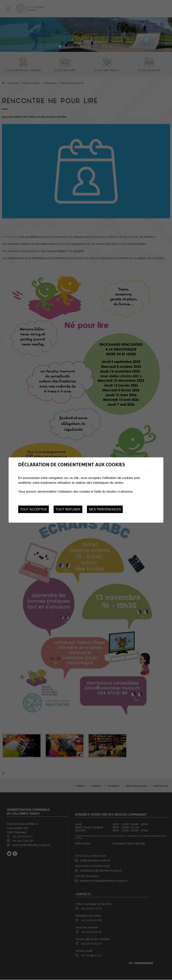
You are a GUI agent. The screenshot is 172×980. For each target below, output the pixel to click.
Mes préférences (105, 509)
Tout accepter (34, 509)
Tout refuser (68, 509)
